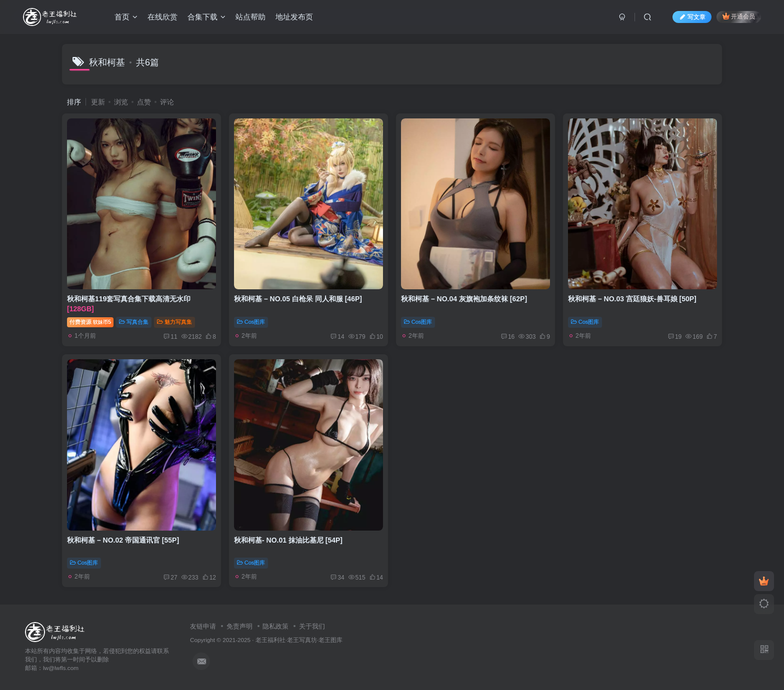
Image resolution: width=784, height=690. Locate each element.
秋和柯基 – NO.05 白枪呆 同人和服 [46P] (298, 299)
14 (337, 337)
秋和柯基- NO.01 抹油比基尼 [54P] (288, 540)
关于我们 (312, 626)
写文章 (692, 17)
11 (170, 337)
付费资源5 (90, 322)
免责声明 (239, 626)
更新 (98, 102)
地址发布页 (294, 17)
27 (170, 578)
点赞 (144, 102)
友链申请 (203, 626)
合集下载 (206, 17)
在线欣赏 (162, 17)
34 (337, 578)
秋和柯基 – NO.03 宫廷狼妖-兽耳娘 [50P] (632, 299)
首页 (126, 17)
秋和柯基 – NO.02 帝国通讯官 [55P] (123, 540)
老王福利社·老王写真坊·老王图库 (299, 640)
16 (508, 337)
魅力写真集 (174, 322)
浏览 (121, 102)
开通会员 (739, 16)
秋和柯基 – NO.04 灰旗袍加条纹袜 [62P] (464, 299)
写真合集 (134, 322)
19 (675, 337)
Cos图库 (251, 322)
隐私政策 (275, 626)
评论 (167, 102)
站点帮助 (250, 17)
